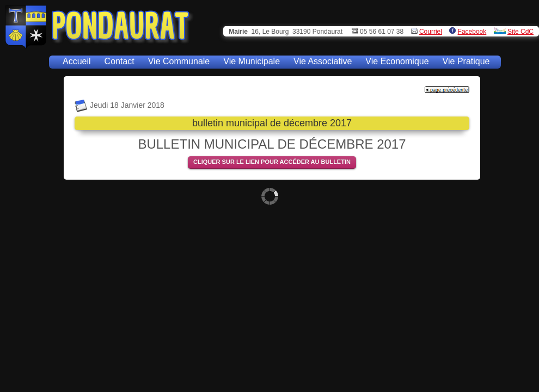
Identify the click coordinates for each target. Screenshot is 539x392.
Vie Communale (179, 61)
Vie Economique (397, 61)
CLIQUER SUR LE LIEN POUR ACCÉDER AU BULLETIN (272, 162)
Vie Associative (323, 61)
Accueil (77, 61)
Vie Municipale (252, 61)
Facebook (472, 32)
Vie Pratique (466, 61)
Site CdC (520, 32)
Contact (120, 61)
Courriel (431, 32)
